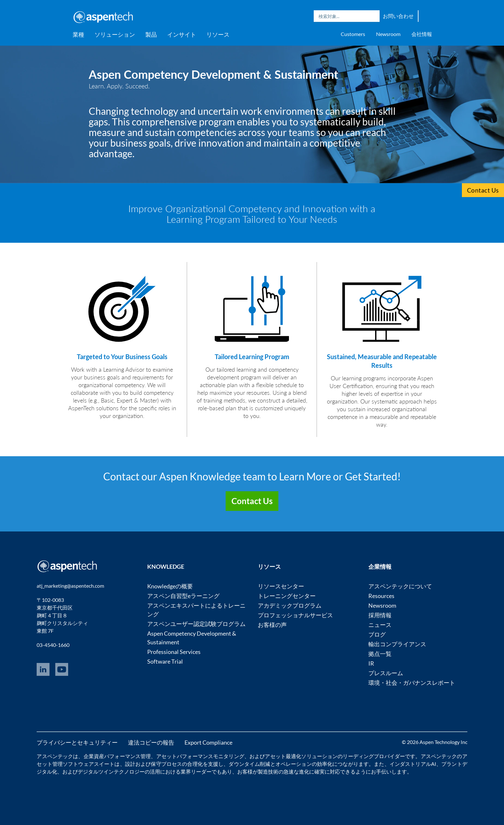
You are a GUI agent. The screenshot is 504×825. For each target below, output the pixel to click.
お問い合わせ (398, 16)
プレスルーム (386, 673)
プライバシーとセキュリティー (77, 742)
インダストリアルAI (413, 764)
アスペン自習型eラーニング (183, 596)
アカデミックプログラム (290, 605)
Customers (353, 34)
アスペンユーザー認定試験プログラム (196, 624)
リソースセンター (281, 586)
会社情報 (422, 34)
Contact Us (483, 190)
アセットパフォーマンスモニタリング (200, 756)
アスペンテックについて (400, 586)
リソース (218, 34)
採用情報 (380, 615)
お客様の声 (272, 625)
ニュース (380, 625)
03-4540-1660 (53, 645)
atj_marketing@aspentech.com (70, 586)
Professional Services (174, 652)
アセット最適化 (283, 756)
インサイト (182, 34)
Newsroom (388, 34)
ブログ (377, 634)
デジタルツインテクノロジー (111, 771)
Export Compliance (208, 742)
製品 (151, 34)
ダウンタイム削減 (249, 764)
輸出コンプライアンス (397, 644)
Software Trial (165, 661)
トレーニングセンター (287, 596)
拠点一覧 (380, 654)
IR (371, 663)
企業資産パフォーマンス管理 (117, 756)
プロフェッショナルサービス (295, 615)
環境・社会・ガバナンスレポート (412, 683)
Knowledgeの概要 (170, 586)
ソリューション (115, 34)
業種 (78, 34)
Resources (381, 596)
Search (373, 16)
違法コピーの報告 (151, 742)
